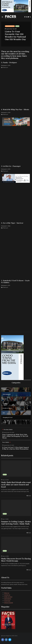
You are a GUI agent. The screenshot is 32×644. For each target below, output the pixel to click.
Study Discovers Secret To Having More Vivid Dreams (16, 560)
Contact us (7, 595)
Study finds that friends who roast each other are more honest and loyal (16, 484)
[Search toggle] (30, 17)
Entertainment (10, 26)
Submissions (8, 599)
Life (17, 26)
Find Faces (7, 601)
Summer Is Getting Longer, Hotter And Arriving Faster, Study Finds (16, 523)
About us (7, 593)
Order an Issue (8, 597)
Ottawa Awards (8, 603)
